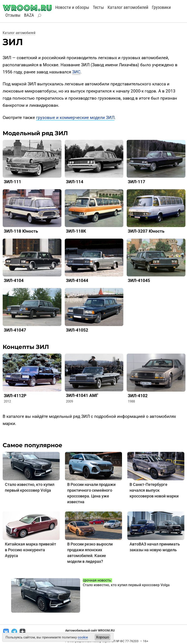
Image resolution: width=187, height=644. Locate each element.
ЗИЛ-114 (75, 182)
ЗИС (76, 72)
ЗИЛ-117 (136, 182)
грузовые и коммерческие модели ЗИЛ (75, 118)
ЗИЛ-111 (12, 182)
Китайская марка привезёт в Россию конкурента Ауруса (30, 550)
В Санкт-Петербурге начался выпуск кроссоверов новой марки (154, 490)
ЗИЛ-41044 (77, 281)
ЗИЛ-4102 (138, 396)
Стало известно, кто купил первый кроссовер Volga (126, 585)
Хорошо (103, 637)
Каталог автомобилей (128, 7)
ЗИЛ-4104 (14, 281)
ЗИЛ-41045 (139, 281)
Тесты (98, 7)
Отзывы (13, 15)
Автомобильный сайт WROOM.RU (90, 630)
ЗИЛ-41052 (77, 330)
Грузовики (161, 7)
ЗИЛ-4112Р (15, 396)
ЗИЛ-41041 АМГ (82, 395)
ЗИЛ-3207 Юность (146, 231)
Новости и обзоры (72, 7)
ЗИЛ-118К (76, 231)
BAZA (29, 15)
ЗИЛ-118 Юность (21, 231)
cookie (83, 637)
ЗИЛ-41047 (15, 330)
